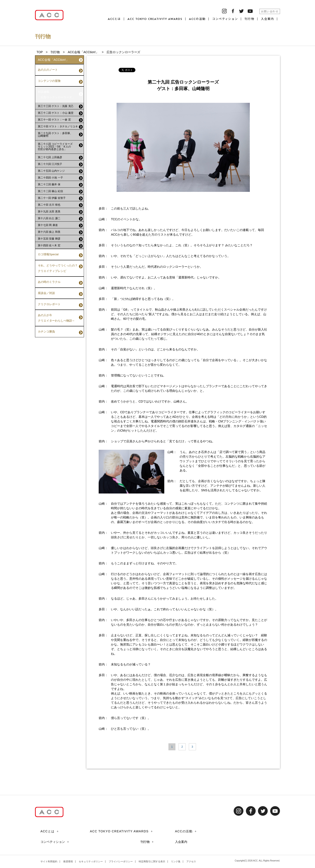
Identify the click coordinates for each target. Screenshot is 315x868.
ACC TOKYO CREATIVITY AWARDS (155, 19)
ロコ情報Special (60, 244)
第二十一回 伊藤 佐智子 (60, 189)
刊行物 (249, 19)
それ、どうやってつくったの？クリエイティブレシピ (60, 254)
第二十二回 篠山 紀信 (60, 182)
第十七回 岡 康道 (60, 216)
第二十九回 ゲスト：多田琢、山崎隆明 (60, 125)
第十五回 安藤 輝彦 (60, 230)
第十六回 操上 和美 (60, 223)
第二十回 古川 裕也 (60, 196)
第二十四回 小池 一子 (60, 169)
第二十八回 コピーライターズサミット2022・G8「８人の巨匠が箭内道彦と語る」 (60, 137)
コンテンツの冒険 (60, 78)
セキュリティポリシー (91, 861)
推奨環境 (68, 861)
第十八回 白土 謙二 (60, 209)
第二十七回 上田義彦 (60, 148)
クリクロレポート (60, 282)
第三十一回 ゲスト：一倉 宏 (60, 111)
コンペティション (225, 19)
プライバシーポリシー (121, 861)
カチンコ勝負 (60, 302)
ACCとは (115, 19)
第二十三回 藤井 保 (60, 175)
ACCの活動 (197, 19)
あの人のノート (60, 69)
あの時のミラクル (60, 264)
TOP (40, 52)
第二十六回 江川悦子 (60, 155)
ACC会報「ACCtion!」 (83, 52)
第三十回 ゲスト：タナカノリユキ (60, 117)
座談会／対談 (60, 273)
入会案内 (268, 19)
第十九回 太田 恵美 (60, 203)
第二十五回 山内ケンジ (60, 162)
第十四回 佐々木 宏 (60, 236)
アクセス (191, 861)
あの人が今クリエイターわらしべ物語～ (60, 292)
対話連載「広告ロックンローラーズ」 (60, 87)
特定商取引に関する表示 (152, 861)
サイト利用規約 (49, 861)
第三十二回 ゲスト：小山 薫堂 (60, 104)
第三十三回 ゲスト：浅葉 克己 (60, 97)
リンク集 (176, 861)
